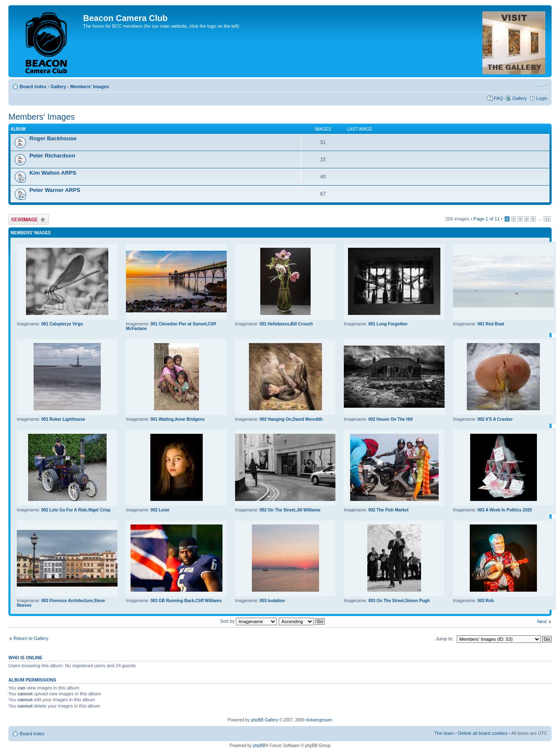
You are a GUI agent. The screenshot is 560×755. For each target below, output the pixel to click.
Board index (33, 87)
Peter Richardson (52, 156)
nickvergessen (319, 720)
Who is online (25, 658)
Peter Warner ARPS (55, 190)
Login (542, 98)
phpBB (259, 746)
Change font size (541, 85)
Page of (487, 219)
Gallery (58, 87)
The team (444, 733)
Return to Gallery (31, 638)
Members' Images (89, 87)
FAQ (498, 98)
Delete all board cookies (483, 733)
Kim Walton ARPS (53, 173)
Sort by (248, 621)
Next (542, 621)
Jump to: (445, 639)
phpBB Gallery (264, 720)
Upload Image (29, 219)
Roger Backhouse (53, 138)
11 (547, 219)
